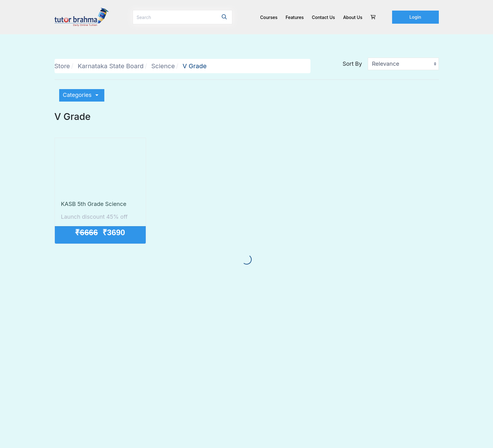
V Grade (194, 66)
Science (163, 66)
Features (295, 17)
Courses (269, 17)
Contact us (323, 17)
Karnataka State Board (111, 66)
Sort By (352, 64)
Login (415, 17)
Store (62, 66)
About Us (353, 17)
